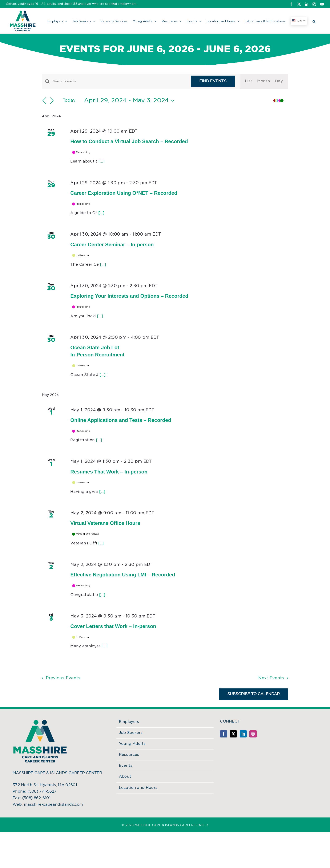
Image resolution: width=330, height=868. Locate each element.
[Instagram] (253, 734)
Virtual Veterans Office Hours (105, 523)
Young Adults (132, 744)
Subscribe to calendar (253, 694)
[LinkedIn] (243, 734)
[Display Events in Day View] (279, 81)
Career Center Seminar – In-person (112, 245)
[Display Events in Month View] (264, 81)
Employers (129, 722)
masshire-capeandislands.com (54, 805)
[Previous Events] (44, 101)
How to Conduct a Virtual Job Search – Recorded (129, 141)
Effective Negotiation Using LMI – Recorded (123, 575)
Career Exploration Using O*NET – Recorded (124, 193)
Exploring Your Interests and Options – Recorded (129, 296)
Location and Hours (138, 788)
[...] (102, 161)
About (125, 777)
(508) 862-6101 (36, 798)
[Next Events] (52, 101)
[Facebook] (224, 734)
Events (126, 766)
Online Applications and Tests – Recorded (121, 420)
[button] (314, 21)
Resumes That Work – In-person (109, 472)
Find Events (213, 81)
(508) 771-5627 (42, 792)
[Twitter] (233, 734)
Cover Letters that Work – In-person (113, 626)
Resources (129, 755)
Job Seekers (131, 733)
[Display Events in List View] (249, 81)
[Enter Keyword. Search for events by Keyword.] (119, 81)
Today (69, 100)
